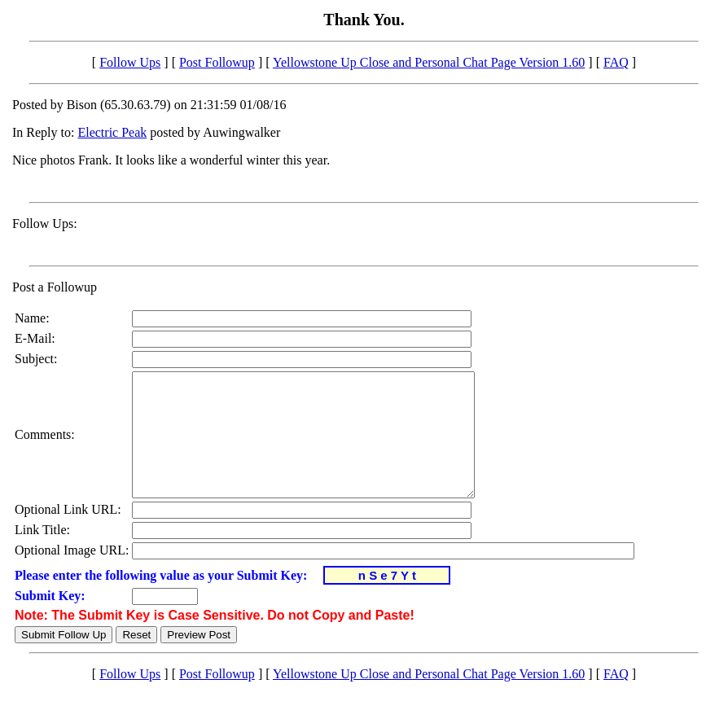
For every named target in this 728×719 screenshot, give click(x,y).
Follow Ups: (45, 224)
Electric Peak (112, 132)
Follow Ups (130, 62)
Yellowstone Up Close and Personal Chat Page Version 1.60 (429, 62)
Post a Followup (55, 287)
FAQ (616, 62)
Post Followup (217, 62)
